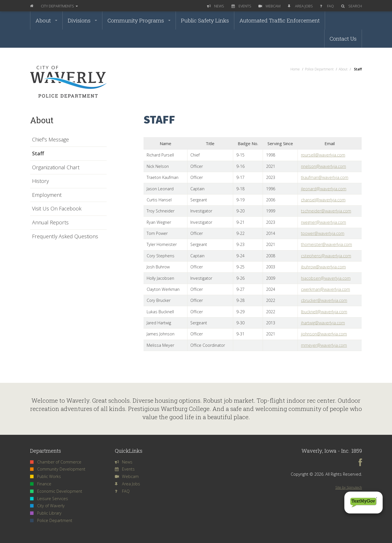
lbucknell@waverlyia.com (324, 312)
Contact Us (343, 38)
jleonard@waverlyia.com (324, 189)
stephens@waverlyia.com (327, 256)
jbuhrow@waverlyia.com (323, 267)
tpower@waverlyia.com (323, 233)
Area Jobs (300, 6)
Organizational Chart (56, 168)
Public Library (46, 513)
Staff (38, 154)
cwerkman (310, 289)
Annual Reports (50, 223)
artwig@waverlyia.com (324, 323)
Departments (59, 6)
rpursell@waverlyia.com (323, 155)
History (40, 181)
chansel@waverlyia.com (323, 200)
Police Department (51, 520)
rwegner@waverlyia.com (323, 222)
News (216, 6)
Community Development (58, 469)
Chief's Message (50, 140)
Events (241, 6)
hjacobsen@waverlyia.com (326, 278)
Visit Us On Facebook (57, 209)
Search (352, 6)
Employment (47, 195)
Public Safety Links (205, 20)
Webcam (269, 6)
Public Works (46, 476)
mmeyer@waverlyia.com (324, 345)
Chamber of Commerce (56, 462)
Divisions (82, 20)
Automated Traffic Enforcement (280, 20)
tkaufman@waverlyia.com (325, 177)
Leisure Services (49, 499)
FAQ (327, 6)
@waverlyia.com (335, 289)
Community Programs (139, 20)
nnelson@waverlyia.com (323, 166)
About (46, 20)
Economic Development (56, 491)
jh (303, 323)
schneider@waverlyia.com (327, 211)
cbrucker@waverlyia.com (324, 300)
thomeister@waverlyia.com (326, 244)
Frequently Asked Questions (65, 237)
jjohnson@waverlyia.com (324, 334)
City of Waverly (47, 506)
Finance (41, 484)
